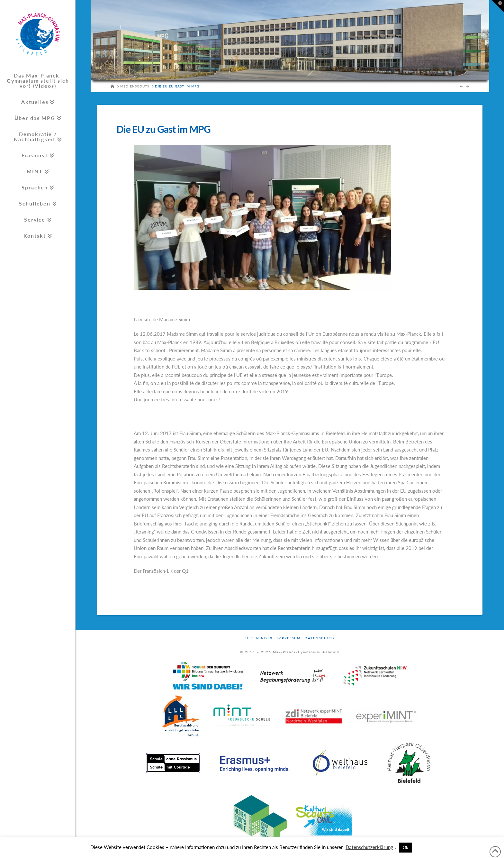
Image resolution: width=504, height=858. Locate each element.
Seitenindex (259, 638)
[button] (498, 6)
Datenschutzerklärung (369, 847)
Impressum (289, 638)
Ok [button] (405, 847)
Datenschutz (320, 638)
